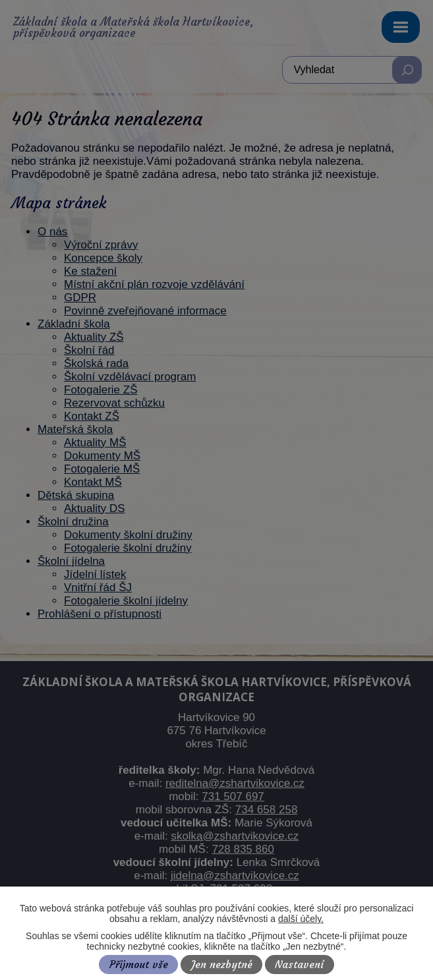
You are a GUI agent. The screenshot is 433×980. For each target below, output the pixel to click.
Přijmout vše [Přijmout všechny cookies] (139, 965)
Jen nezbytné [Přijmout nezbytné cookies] (222, 965)
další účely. (301, 919)
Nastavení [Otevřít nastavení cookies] (299, 965)
